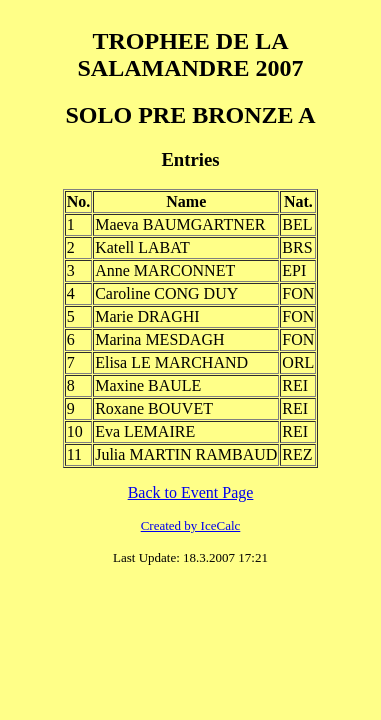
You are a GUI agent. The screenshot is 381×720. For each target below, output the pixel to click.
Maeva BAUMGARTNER (180, 224)
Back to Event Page (191, 492)
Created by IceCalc (191, 525)
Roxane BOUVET (154, 408)
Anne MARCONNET (165, 270)
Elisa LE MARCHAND (171, 362)
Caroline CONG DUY (166, 293)
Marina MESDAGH (159, 339)
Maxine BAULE (148, 385)
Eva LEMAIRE (145, 431)
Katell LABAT (142, 247)
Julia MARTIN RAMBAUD (186, 454)
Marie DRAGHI (147, 316)
